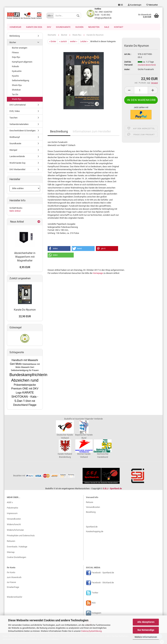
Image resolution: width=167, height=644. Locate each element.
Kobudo (15, 67)
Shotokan (16, 90)
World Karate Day (17, 163)
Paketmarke (12, 508)
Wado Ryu (17, 99)
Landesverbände (17, 157)
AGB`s (10, 503)
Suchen (79, 27)
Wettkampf (15, 137)
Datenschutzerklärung (91, 631)
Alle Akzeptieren (146, 622)
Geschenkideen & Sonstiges (23, 131)
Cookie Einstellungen (16, 558)
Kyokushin (17, 71)
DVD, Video (15, 111)
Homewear (15, 27)
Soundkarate (63, 27)
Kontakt (119, 27)
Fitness (15, 53)
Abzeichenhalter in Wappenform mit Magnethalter (25, 257)
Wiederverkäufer (15, 597)
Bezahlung (91, 512)
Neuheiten (94, 27)
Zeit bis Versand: (129, 64)
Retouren (11, 541)
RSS (94, 603)
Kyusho (15, 76)
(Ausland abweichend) (147, 65)
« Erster (53, 42)
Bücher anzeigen (20, 48)
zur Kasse (11, 583)
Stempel (13, 150)
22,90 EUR (25, 317)
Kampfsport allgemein (22, 62)
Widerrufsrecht (14, 525)
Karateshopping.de (95, 532)
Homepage (98, 273)
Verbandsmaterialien (19, 125)
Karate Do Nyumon (25, 310)
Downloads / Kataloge (17, 547)
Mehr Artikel (15, 211)
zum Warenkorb (14, 578)
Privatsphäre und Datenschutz (21, 536)
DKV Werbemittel (17, 170)
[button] (59, 249)
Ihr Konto (11, 573)
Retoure (90, 503)
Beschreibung (59, 132)
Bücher (13, 43)
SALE (107, 27)
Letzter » (84, 42)
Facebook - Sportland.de (103, 573)
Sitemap (11, 552)
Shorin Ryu (17, 85)
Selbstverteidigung (20, 81)
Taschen (13, 118)
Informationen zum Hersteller (92, 132)
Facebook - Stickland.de (103, 583)
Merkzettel (152, 5)
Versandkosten (14, 519)
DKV (49, 27)
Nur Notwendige (146, 630)
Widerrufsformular (15, 530)
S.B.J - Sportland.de (112, 489)
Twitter (95, 593)
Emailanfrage (13, 587)
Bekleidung (15, 36)
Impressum (12, 514)
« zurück (63, 42)
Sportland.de (92, 527)
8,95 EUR (25, 268)
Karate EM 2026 (34, 27)
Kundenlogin (135, 5)
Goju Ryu (16, 57)
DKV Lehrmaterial (18, 105)
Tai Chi (15, 95)
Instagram (96, 613)
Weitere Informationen (146, 637)
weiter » (74, 42)
